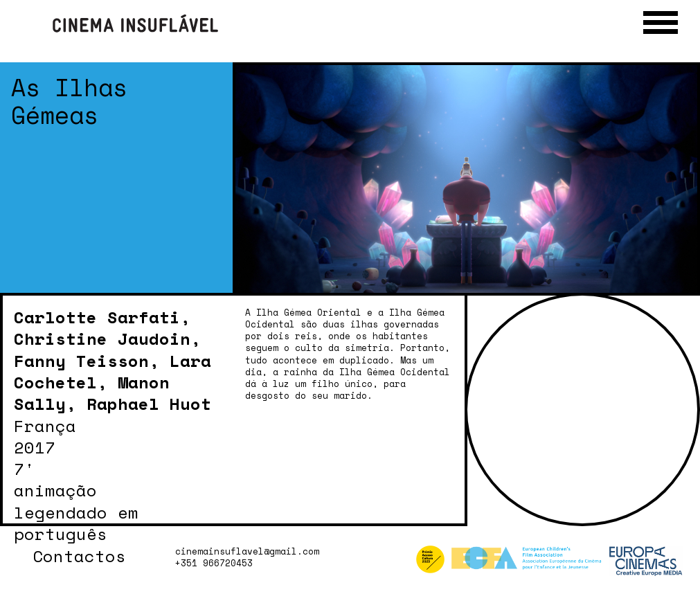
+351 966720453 (214, 563)
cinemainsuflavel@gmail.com (247, 551)
